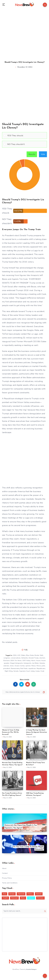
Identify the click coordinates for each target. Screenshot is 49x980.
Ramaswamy (15, 668)
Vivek (42, 671)
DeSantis (25, 658)
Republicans (41, 668)
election (42, 658)
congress (7, 658)
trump (38, 671)
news (12, 666)
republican (32, 668)
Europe (12, 894)
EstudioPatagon (31, 969)
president (7, 668)
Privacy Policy (7, 878)
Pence (39, 666)
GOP (24, 661)
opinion (28, 666)
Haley (28, 661)
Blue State (30, 655)
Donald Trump (34, 658)
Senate (16, 671)
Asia (5, 894)
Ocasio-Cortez (20, 666)
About (4, 868)
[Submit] (45, 911)
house (38, 661)
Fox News (18, 661)
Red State (24, 668)
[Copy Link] (24, 692)
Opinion (31, 898)
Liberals (6, 666)
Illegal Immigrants (17, 663)
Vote (43, 154)
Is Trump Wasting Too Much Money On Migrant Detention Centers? (37, 732)
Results (32, 154)
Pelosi (34, 666)
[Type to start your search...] (24, 911)
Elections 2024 (9, 661)
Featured (21, 894)
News (23, 898)
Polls (26, 650)
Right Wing (9, 671)
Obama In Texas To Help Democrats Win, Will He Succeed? (11, 732)
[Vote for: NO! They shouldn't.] (24, 144)
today (33, 671)
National (14, 898)
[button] (26, 136)
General (39, 894)
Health (5, 898)
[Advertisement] (24, 33)
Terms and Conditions (10, 883)
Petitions (40, 898)
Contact (5, 873)
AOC (19, 655)
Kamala (42, 663)
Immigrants (27, 663)
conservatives (16, 658)
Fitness (30, 894)
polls (43, 666)
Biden (23, 655)
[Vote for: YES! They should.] (24, 136)
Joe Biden (35, 663)
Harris (33, 661)
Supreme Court (25, 671)
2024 (15, 655)
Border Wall (39, 655)
